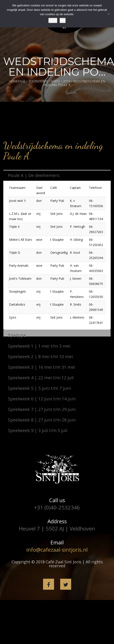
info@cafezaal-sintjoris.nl (57, 550)
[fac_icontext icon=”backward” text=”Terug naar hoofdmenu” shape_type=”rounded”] (52, 135)
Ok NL (53, 20)
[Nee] (109, 14)
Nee (63, 20)
